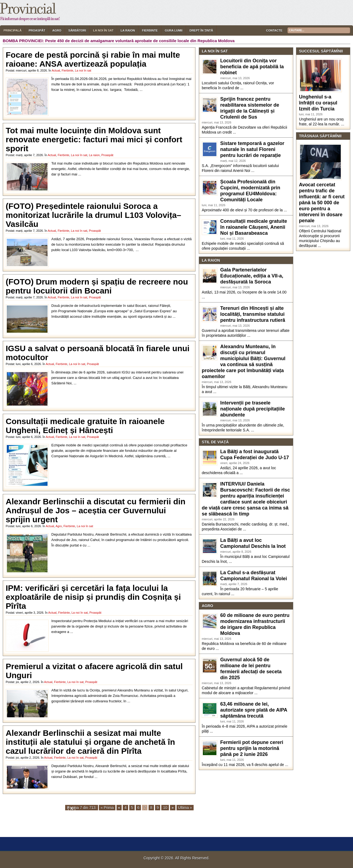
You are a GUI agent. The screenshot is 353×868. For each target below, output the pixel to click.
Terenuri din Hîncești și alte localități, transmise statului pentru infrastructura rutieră (253, 314)
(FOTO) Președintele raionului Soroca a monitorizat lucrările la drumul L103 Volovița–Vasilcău (93, 215)
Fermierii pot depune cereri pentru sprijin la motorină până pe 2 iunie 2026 (252, 748)
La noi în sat (103, 30)
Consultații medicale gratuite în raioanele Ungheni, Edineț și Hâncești (85, 426)
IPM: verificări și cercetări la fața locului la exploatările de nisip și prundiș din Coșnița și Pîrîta (93, 597)
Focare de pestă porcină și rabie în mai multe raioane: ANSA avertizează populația (93, 59)
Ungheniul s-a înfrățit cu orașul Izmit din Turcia (318, 103)
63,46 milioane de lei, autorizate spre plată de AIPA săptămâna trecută (254, 710)
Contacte (274, 30)
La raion (128, 30)
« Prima (107, 808)
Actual (56, 70)
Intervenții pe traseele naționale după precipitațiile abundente (253, 409)
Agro (57, 30)
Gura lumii (174, 30)
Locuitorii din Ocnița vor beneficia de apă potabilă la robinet (252, 67)
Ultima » (185, 808)
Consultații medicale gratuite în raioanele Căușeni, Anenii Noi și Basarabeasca (254, 227)
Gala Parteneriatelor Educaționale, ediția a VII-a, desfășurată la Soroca (252, 276)
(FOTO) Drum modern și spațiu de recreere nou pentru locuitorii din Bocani (97, 286)
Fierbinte (150, 30)
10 (165, 808)
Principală (12, 30)
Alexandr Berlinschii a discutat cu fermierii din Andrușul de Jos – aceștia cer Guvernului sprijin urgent (96, 510)
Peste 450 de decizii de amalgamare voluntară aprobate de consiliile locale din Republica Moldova (140, 41)
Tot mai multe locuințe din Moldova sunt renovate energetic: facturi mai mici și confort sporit (94, 139)
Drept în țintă (201, 30)
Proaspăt (37, 30)
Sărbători (77, 30)
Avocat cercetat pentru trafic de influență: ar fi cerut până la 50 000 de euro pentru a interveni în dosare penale (322, 203)
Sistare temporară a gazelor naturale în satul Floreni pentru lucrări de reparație (252, 149)
